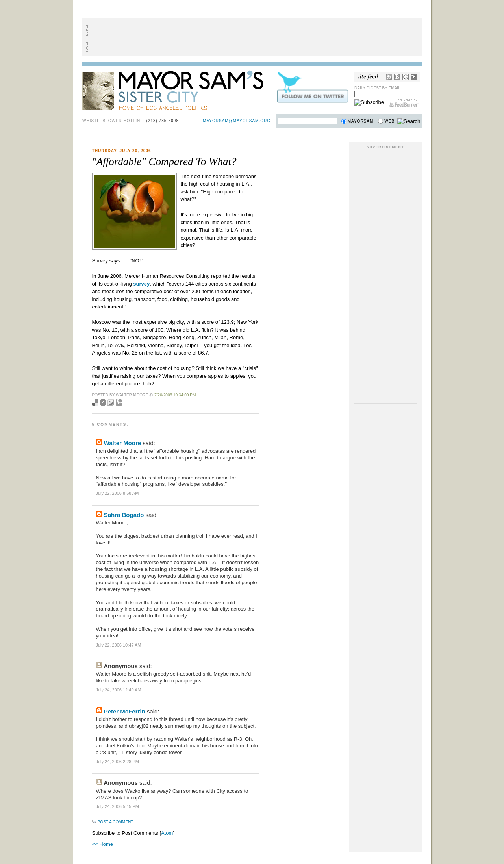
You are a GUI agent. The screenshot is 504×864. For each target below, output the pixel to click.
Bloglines (397, 77)
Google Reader (406, 77)
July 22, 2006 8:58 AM (118, 493)
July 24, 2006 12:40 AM (119, 690)
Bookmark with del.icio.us (95, 403)
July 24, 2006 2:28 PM (118, 762)
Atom (167, 833)
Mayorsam (361, 121)
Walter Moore (122, 443)
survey (141, 284)
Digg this (111, 403)
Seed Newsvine (103, 403)
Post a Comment (116, 822)
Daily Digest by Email (377, 88)
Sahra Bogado (124, 515)
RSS (389, 77)
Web (389, 121)
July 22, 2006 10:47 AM (119, 645)
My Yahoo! (414, 77)
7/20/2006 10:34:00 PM (175, 395)
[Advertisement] (252, 37)
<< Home (103, 844)
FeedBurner (404, 103)
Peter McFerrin (125, 711)
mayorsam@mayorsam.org (237, 121)
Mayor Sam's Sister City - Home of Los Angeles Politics (179, 90)
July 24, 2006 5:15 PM (118, 806)
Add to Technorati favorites (119, 403)
